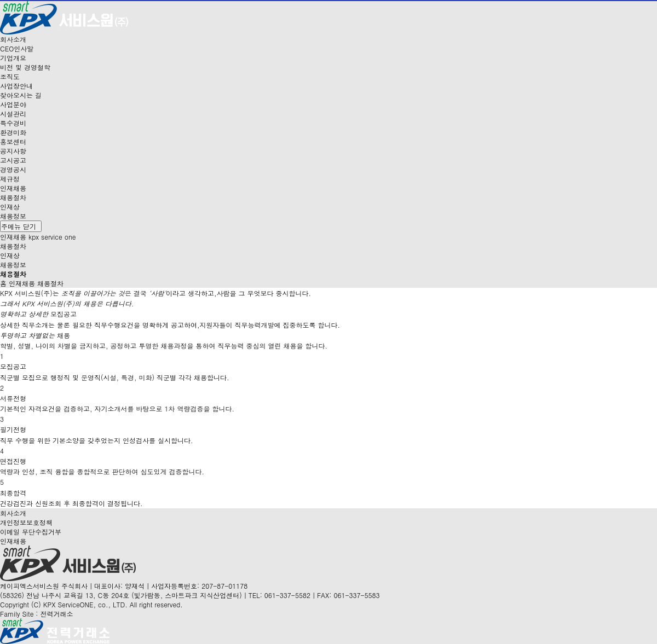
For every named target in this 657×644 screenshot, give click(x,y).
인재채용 (13, 541)
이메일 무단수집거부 (31, 532)
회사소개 (13, 513)
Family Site (36, 614)
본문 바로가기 (0, 0)
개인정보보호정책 (26, 522)
